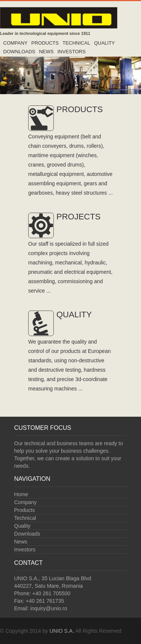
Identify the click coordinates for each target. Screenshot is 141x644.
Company (16, 43)
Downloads (19, 52)
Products (45, 43)
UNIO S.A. (62, 631)
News (46, 52)
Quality (105, 43)
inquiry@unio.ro (49, 608)
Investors (72, 52)
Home (21, 494)
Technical (76, 43)
